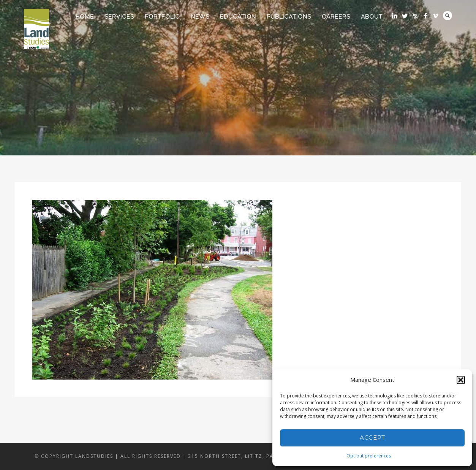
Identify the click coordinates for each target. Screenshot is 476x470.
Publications (289, 17)
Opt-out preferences (369, 456)
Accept (372, 438)
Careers (336, 17)
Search (448, 16)
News (200, 17)
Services (119, 17)
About (372, 17)
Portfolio (162, 17)
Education (238, 17)
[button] (461, 380)
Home (85, 17)
